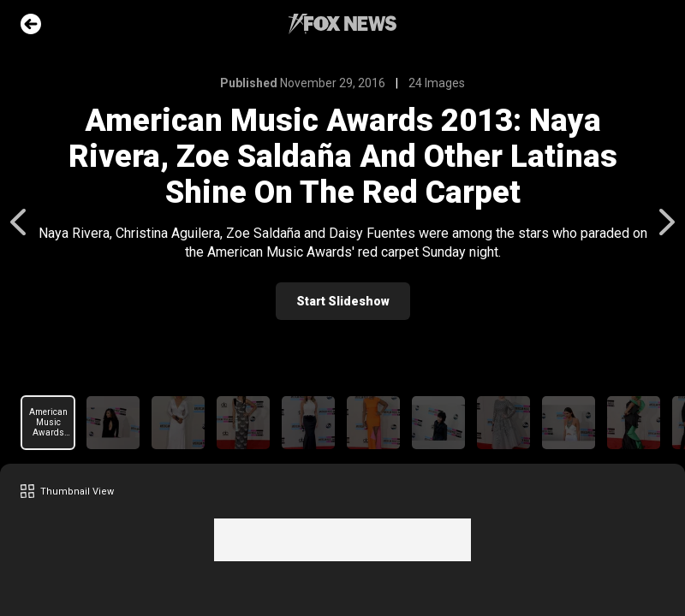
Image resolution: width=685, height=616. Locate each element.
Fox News (342, 24)
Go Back (31, 24)
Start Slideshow (343, 301)
